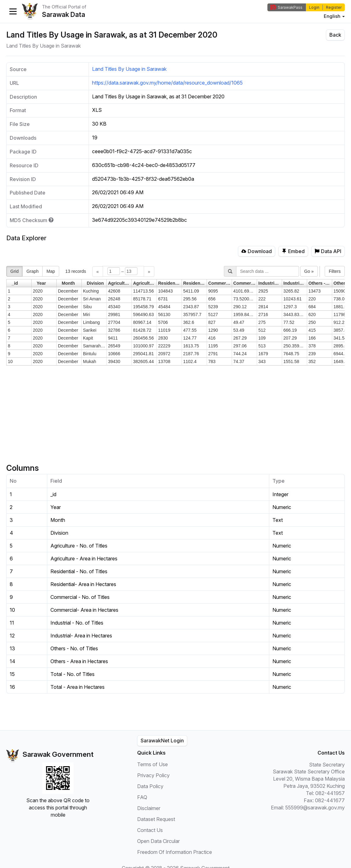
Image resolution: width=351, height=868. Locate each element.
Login (314, 7)
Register (334, 7)
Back (335, 35)
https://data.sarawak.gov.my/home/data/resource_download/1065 (167, 83)
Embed (293, 251)
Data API (328, 251)
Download (257, 251)
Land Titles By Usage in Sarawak (129, 69)
